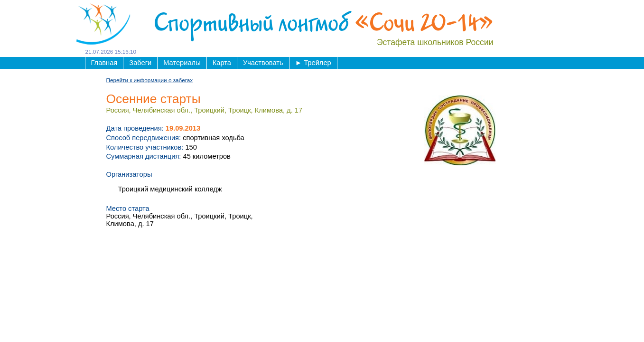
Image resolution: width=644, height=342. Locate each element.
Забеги (140, 63)
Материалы (182, 63)
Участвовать (263, 63)
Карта (222, 63)
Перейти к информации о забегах (150, 80)
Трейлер (313, 63)
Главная (104, 63)
